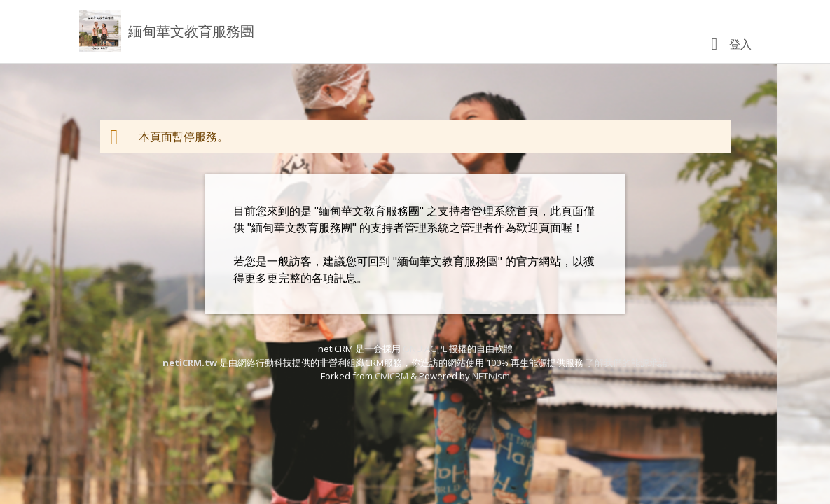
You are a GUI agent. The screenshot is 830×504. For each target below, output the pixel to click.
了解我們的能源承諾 (627, 363)
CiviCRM (392, 376)
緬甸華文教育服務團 (191, 31)
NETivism (491, 376)
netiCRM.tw (190, 363)
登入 (740, 44)
